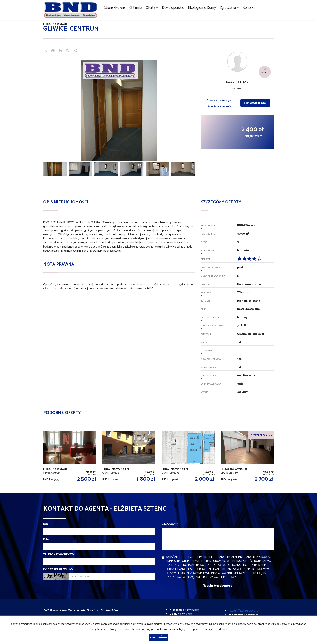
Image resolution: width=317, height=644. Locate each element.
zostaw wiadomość (255, 103)
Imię (46, 525)
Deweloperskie (173, 8)
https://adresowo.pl (244, 610)
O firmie (135, 8)
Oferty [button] (152, 8)
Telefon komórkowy (59, 555)
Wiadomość (170, 525)
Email (47, 540)
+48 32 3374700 (219, 107)
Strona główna (115, 8)
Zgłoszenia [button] (229, 8)
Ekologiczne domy (202, 8)
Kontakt (249, 8)
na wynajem (184, 610)
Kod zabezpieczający (58, 570)
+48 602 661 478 (219, 101)
